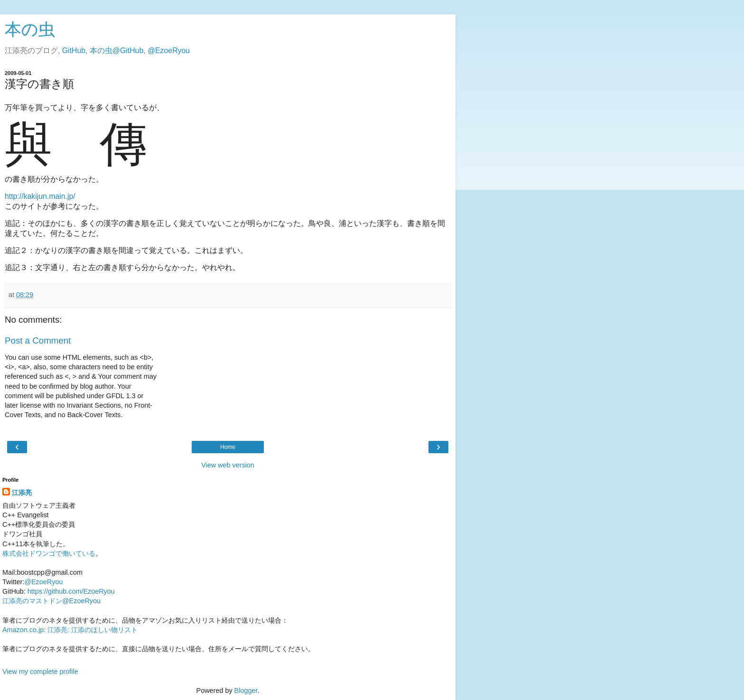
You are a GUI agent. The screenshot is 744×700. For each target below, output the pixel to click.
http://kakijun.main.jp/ (40, 196)
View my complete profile (40, 672)
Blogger (246, 691)
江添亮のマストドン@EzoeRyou (51, 601)
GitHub (74, 51)
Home (228, 447)
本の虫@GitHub (116, 51)
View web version (228, 465)
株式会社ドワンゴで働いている (49, 553)
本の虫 (30, 29)
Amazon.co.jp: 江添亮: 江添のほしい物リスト (70, 630)
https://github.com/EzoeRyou (71, 591)
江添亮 (22, 493)
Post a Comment (38, 341)
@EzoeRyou (169, 51)
